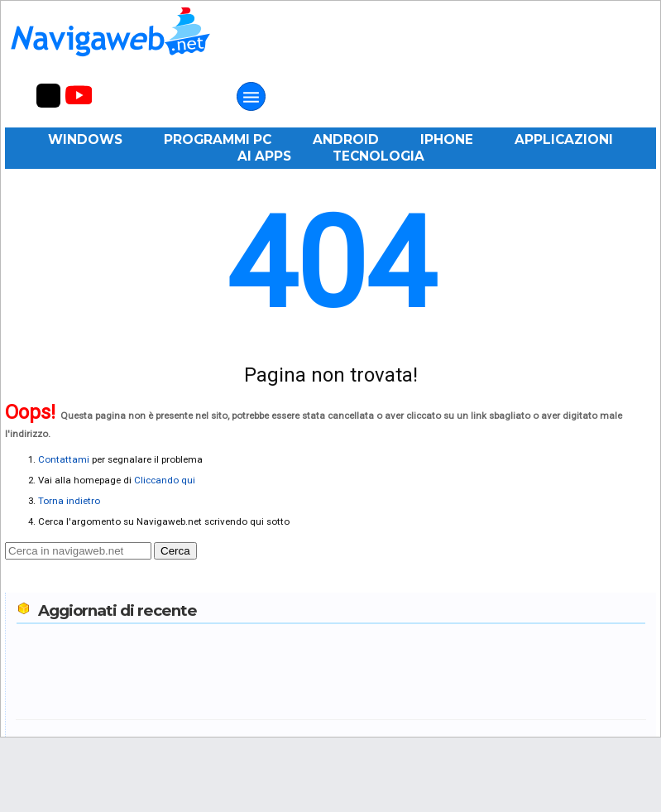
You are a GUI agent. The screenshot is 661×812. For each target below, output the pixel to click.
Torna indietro (69, 501)
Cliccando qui (165, 480)
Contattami (64, 459)
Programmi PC (218, 139)
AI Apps (264, 156)
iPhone (447, 139)
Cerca (175, 551)
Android (346, 139)
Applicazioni (564, 139)
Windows (85, 139)
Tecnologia (378, 156)
